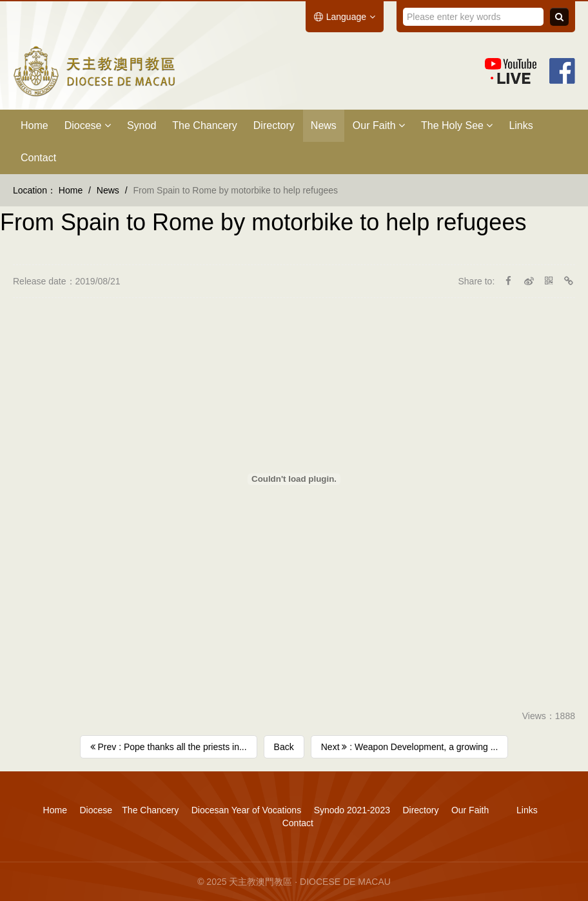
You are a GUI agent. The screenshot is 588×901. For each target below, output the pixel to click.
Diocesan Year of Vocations (246, 810)
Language (345, 17)
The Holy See (457, 125)
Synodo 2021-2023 (352, 810)
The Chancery (205, 125)
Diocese (88, 125)
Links (521, 125)
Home (34, 125)
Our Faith (379, 125)
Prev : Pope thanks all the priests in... (169, 747)
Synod (142, 125)
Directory (274, 125)
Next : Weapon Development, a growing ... (410, 747)
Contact (38, 158)
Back (284, 747)
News (324, 125)
